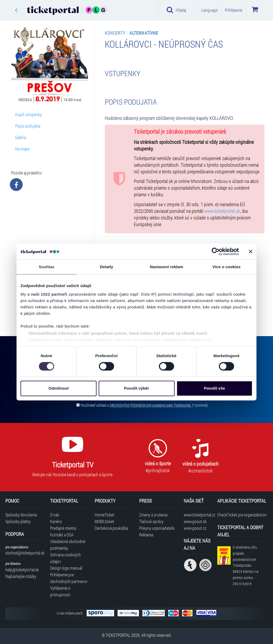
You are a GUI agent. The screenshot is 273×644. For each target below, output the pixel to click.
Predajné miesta (63, 528)
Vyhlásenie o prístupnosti (60, 591)
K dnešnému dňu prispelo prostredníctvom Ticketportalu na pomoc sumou (246, 565)
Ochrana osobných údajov (65, 558)
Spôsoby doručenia (21, 515)
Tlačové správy (151, 521)
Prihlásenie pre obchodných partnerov (69, 578)
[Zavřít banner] (251, 251)
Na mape (22, 149)
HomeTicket (105, 515)
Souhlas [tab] (47, 267)
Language (210, 10)
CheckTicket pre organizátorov (242, 515)
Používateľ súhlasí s (144, 405)
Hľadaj (176, 10)
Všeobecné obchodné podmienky (68, 545)
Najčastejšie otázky (21, 576)
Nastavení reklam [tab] (166, 267)
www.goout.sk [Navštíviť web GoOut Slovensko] (195, 521)
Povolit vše (214, 388)
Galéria (21, 137)
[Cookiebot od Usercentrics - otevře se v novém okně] (216, 251)
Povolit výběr (136, 388)
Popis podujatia (28, 126)
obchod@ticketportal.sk (25, 553)
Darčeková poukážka (111, 528)
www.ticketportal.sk (222, 211)
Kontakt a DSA (62, 535)
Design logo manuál (66, 568)
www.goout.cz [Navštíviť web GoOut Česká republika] (195, 528)
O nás (55, 515)
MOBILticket (104, 521)
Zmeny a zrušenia (153, 515)
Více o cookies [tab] (227, 267)
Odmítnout (59, 388)
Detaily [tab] (107, 267)
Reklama (146, 535)
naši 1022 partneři (49, 294)
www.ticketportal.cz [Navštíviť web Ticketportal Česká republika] (198, 515)
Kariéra (56, 521)
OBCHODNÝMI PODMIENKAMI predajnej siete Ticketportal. (151, 405)
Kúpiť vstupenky (29, 114)
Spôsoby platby (18, 521)
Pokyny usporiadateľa (157, 528)
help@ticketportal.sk (22, 570)
